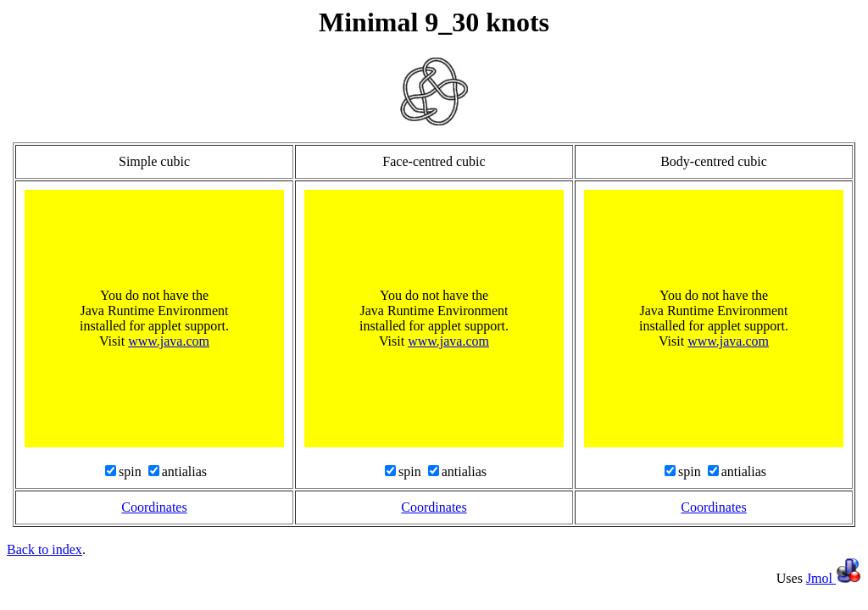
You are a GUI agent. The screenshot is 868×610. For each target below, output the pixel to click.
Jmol (834, 578)
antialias (184, 471)
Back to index (45, 549)
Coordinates (154, 507)
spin (132, 471)
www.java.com (169, 341)
